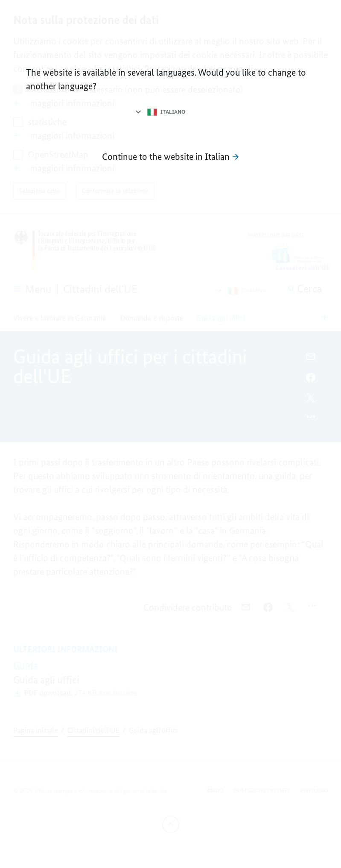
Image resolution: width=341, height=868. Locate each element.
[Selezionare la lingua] (160, 112)
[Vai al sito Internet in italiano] (170, 157)
